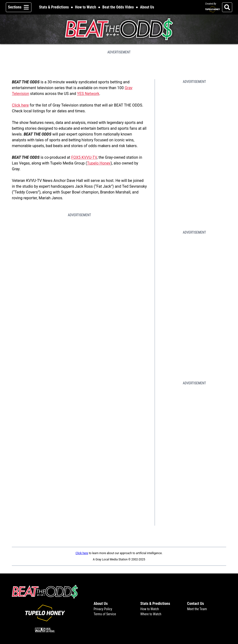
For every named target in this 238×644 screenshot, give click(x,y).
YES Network (88, 94)
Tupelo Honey (99, 163)
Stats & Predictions (54, 7)
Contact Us (195, 604)
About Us (147, 7)
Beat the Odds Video (118, 7)
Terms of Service (105, 614)
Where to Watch (151, 614)
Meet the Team (197, 609)
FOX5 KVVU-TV (84, 157)
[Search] (227, 7)
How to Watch (86, 7)
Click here (20, 105)
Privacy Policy (103, 609)
